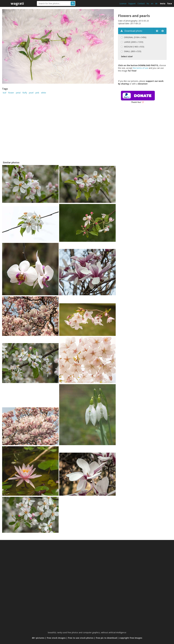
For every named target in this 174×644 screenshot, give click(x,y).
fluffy (25, 93)
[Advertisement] (142, 136)
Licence (123, 3)
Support (132, 3)
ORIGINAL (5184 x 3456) (135, 37)
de (156, 3)
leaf (5, 93)
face (170, 3)
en (152, 3)
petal (18, 93)
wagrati (17, 3)
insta (163, 3)
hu (148, 3)
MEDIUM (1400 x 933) (134, 47)
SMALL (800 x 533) (133, 51)
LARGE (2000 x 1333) (134, 42)
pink (37, 93)
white (44, 93)
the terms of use (141, 68)
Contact (141, 3)
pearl (31, 93)
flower (11, 93)
